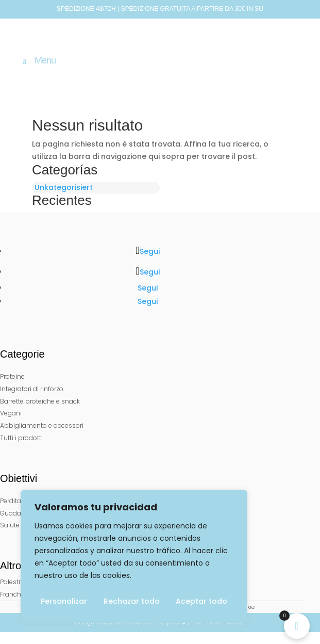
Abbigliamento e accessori (42, 425)
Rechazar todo (132, 601)
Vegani (11, 413)
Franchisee (17, 594)
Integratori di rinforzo (32, 389)
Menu (45, 61)
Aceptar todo (201, 601)
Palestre (12, 582)
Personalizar (64, 601)
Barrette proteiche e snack (40, 401)
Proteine (12, 376)
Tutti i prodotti (21, 438)
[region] (134, 557)
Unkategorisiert (64, 187)
